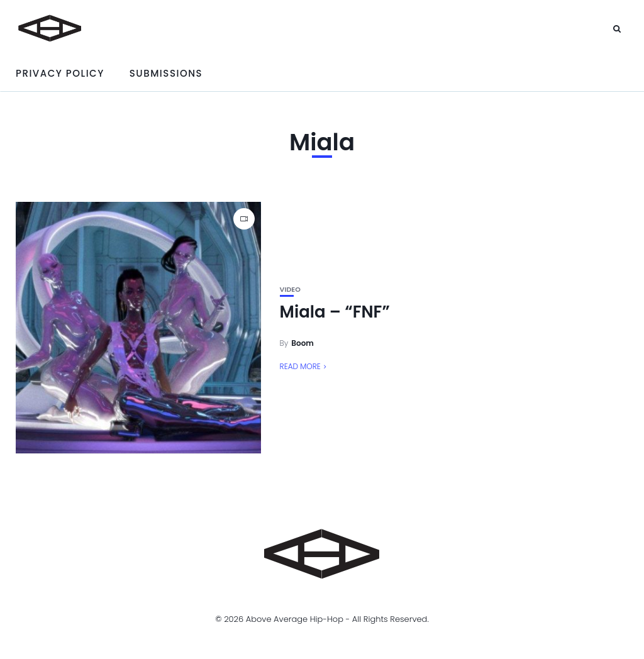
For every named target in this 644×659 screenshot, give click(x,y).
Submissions (166, 73)
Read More (300, 366)
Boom (303, 343)
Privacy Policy (60, 73)
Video (290, 290)
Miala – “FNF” (335, 312)
